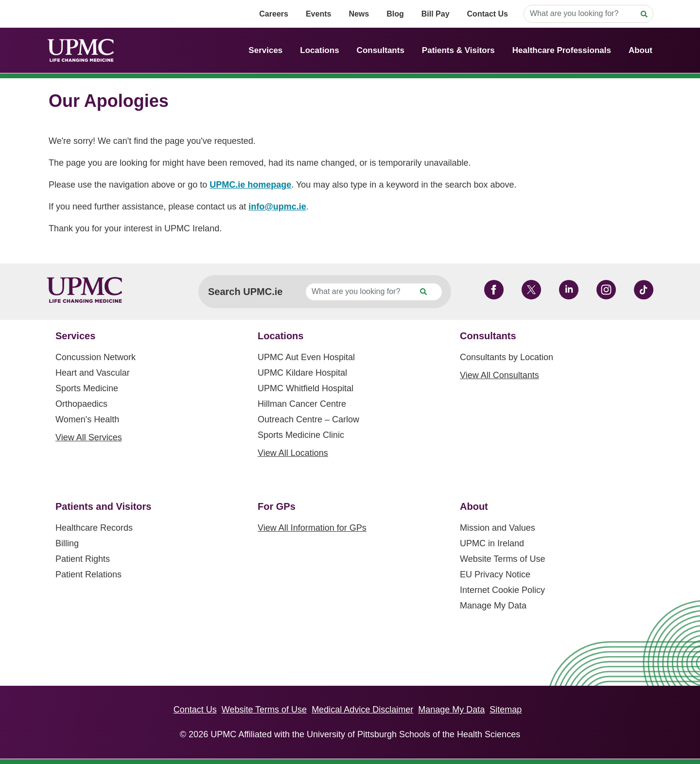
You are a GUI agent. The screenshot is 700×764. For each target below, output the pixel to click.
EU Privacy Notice (495, 574)
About (640, 50)
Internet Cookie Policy (502, 590)
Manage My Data (493, 606)
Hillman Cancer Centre (302, 404)
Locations (319, 50)
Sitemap (506, 710)
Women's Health (87, 419)
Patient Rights (83, 559)
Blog (395, 14)
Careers (274, 14)
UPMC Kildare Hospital (302, 373)
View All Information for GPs (312, 528)
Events (318, 14)
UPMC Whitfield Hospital (306, 388)
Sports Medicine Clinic (301, 435)
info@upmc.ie (277, 207)
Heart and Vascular (93, 373)
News (359, 14)
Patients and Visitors (103, 506)
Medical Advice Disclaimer (362, 710)
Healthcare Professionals (562, 50)
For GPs (277, 506)
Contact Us (488, 14)
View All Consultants (499, 375)
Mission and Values (498, 528)
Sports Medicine (87, 388)
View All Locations (293, 453)
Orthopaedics (81, 404)
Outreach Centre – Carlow (308, 419)
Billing (67, 543)
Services (265, 50)
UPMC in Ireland (492, 543)
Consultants (381, 50)
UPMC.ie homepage (250, 185)
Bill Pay (436, 14)
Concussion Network (96, 357)
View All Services (89, 437)
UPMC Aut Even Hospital (306, 357)
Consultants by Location (507, 357)
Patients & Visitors (458, 50)
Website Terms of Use (502, 559)
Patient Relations (88, 574)
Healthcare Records (94, 528)
